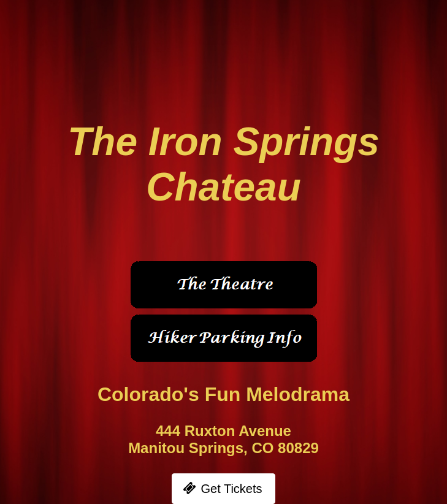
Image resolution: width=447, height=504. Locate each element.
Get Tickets (231, 489)
